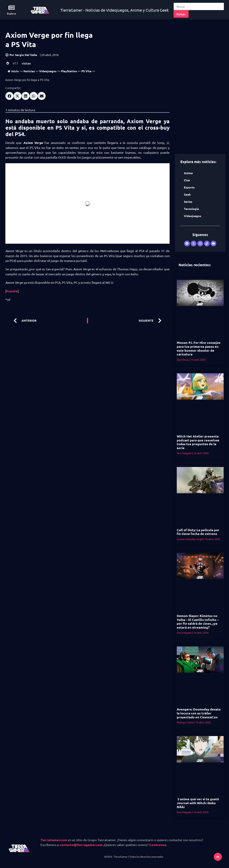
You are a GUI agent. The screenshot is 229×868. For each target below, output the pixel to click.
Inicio (13, 71)
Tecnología (191, 209)
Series (188, 202)
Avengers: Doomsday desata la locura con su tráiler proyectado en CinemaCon (199, 713)
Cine (187, 180)
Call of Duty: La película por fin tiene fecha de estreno (198, 532)
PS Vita (86, 71)
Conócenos (158, 845)
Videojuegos (48, 71)
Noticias (29, 71)
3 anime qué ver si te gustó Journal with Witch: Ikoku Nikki (198, 803)
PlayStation (69, 71)
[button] (9, 96)
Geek (187, 194)
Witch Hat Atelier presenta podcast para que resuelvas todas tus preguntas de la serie (198, 442)
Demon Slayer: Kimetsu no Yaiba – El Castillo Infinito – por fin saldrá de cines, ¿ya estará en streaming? (198, 621)
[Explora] (12, 8)
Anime (188, 173)
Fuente (12, 291)
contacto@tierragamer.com (81, 845)
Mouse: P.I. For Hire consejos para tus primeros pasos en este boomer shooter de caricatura (199, 348)
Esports (189, 187)
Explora (12, 13)
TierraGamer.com (54, 840)
